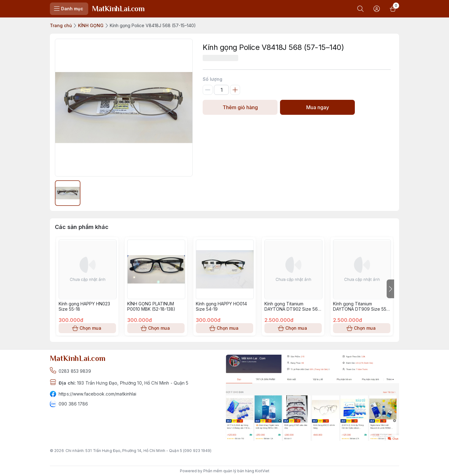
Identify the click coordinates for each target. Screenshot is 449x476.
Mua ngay (317, 107)
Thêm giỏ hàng (240, 107)
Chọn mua (87, 328)
